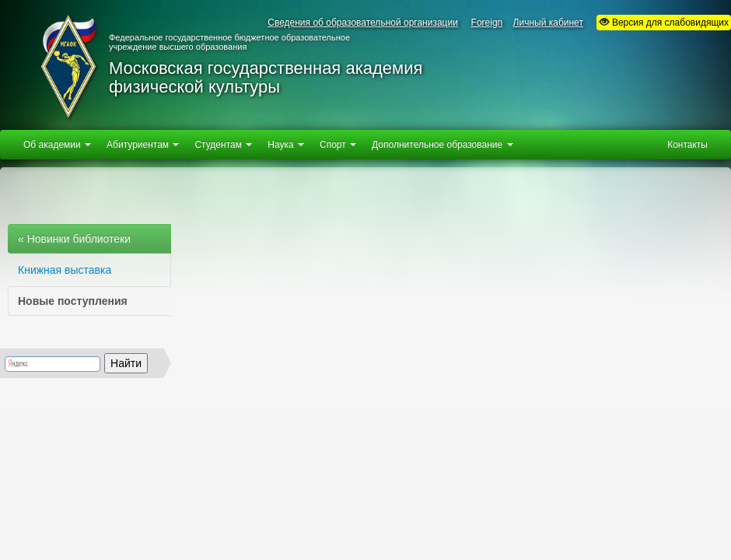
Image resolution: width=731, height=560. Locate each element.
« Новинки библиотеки (74, 239)
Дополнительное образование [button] (442, 145)
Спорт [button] (338, 145)
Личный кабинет (548, 23)
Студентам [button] (223, 145)
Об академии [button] (57, 145)
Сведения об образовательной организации (363, 23)
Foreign (487, 23)
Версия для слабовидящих (664, 22)
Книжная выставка (65, 270)
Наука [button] (286, 145)
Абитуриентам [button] (143, 145)
